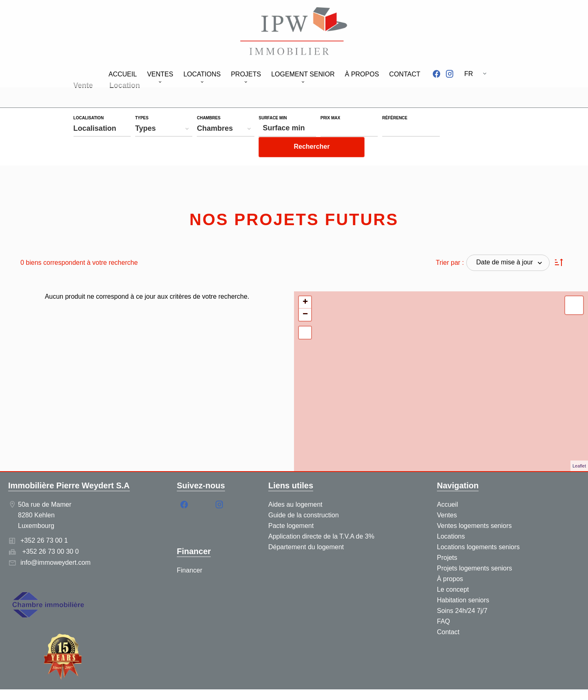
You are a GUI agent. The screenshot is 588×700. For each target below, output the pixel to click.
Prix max (330, 118)
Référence (395, 118)
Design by (470, 686)
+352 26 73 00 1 (44, 524)
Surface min (273, 118)
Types (142, 118)
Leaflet (579, 449)
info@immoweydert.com (56, 546)
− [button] (305, 298)
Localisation (89, 118)
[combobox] (102, 128)
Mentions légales (235, 686)
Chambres (209, 118)
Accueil (294, 32)
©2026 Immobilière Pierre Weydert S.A (146, 686)
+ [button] (305, 286)
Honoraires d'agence (297, 686)
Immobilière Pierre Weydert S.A (69, 469)
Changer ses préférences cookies (384, 686)
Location (125, 86)
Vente (83, 86)
